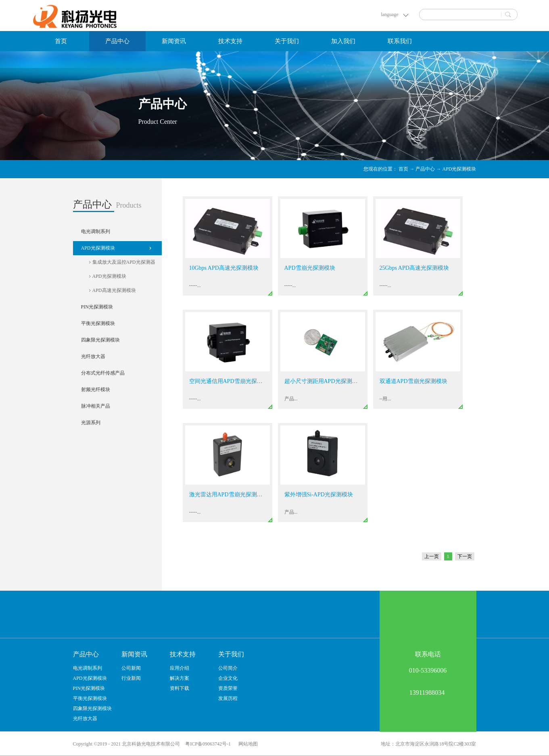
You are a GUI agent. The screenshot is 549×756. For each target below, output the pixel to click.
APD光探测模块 (459, 169)
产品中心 (425, 169)
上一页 (432, 556)
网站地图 (247, 744)
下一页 (465, 556)
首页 (61, 41)
